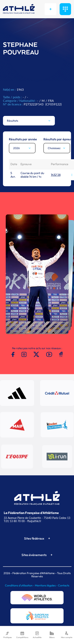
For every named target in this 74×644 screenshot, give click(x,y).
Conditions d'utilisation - (20, 585)
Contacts (64, 585)
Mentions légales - (46, 585)
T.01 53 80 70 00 (14, 521)
